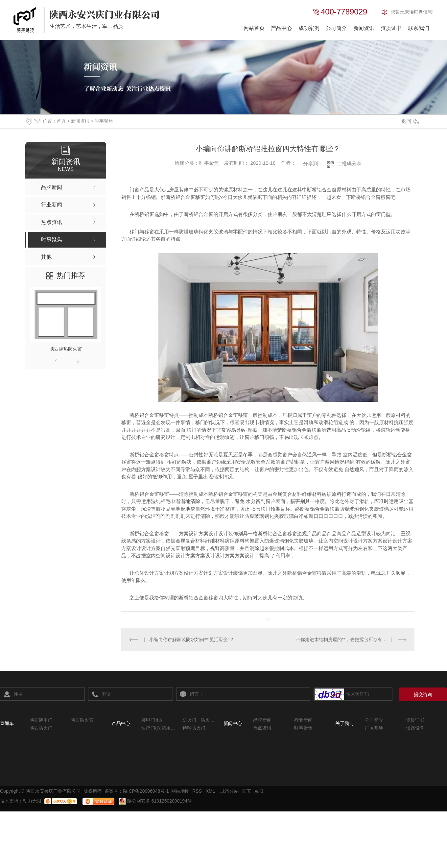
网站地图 (180, 791)
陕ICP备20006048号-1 (146, 791)
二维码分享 (349, 164)
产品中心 (281, 28)
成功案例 (309, 28)
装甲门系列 (153, 720)
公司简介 (336, 28)
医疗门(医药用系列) (159, 728)
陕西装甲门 (41, 720)
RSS (198, 791)
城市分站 (229, 791)
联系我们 (419, 28)
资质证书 (391, 28)
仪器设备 (415, 728)
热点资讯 (262, 728)
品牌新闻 (262, 720)
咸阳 (259, 791)
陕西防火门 (41, 728)
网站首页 (254, 28)
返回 (410, 121)
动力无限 (32, 801)
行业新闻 (303, 720)
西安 (247, 791)
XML (211, 791)
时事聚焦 (104, 121)
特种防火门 (194, 728)
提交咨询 (423, 694)
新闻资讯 (364, 28)
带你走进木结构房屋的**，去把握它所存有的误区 (346, 639)
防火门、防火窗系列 (200, 720)
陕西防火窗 (82, 720)
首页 (61, 121)
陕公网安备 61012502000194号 (155, 801)
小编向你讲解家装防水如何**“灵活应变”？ (192, 639)
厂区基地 (374, 728)
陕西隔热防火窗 (66, 349)
